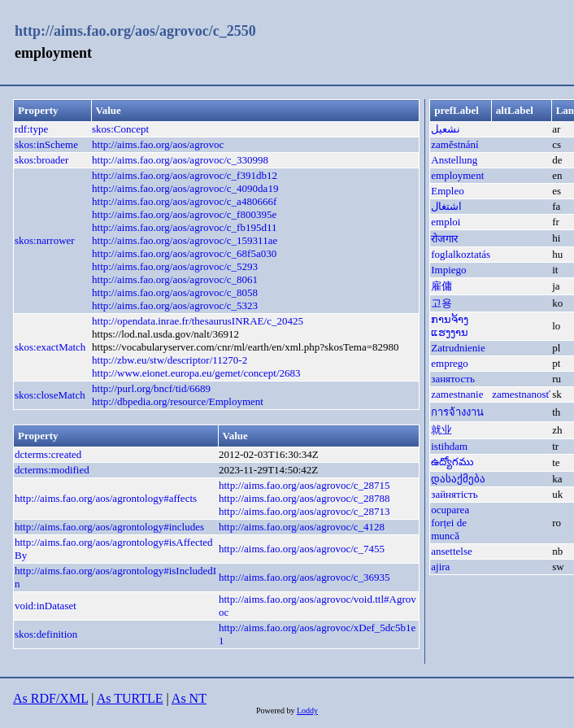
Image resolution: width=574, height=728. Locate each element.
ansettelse (452, 551)
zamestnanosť (521, 394)
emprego (449, 363)
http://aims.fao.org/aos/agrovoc (158, 144)
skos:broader (41, 160)
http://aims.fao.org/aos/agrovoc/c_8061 (175, 279)
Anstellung (454, 160)
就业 (441, 430)
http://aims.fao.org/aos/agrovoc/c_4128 (302, 527)
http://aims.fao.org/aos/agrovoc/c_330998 (180, 160)
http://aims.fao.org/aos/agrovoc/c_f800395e (184, 214)
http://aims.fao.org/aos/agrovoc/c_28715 (304, 485)
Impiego (448, 270)
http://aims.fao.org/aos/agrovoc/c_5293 (175, 266)
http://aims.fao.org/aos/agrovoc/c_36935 (304, 577)
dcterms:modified (52, 470)
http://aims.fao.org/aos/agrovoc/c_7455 (302, 549)
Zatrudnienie (458, 348)
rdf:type (31, 129)
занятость (453, 379)
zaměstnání (454, 144)
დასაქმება (458, 479)
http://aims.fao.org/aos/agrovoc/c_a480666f (184, 201)
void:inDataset (46, 606)
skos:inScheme (46, 144)
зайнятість (454, 494)
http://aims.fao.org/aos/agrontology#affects (106, 498)
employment (457, 175)
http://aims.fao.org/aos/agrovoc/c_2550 (135, 31)
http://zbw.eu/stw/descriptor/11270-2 (170, 360)
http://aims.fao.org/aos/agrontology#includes (109, 527)
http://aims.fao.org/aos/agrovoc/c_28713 (304, 511)
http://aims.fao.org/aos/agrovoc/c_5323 (175, 305)
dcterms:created (48, 454)
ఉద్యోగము (452, 462)
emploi (446, 222)
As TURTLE (130, 698)
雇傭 (441, 286)
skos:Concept (120, 129)
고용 (441, 303)
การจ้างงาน (457, 412)
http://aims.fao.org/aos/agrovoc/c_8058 (175, 292)
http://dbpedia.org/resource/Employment (178, 401)
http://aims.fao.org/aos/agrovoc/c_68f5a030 (184, 253)
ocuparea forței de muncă (450, 523)
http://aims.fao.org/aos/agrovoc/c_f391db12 (185, 175)
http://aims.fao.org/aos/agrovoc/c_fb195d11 (184, 227)
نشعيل (446, 129)
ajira (440, 567)
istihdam (449, 446)
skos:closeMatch (50, 395)
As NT (189, 698)
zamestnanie (457, 394)
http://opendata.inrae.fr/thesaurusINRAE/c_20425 (198, 321)
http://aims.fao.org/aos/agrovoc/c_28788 (304, 498)
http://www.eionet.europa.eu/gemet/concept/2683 (196, 373)
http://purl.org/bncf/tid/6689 (151, 388)
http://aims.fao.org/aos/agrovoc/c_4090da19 (185, 188)
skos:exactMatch (50, 347)
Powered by (276, 711)
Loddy (307, 711)
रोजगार (444, 239)
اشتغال (446, 206)
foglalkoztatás (461, 254)
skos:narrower (45, 240)
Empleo (447, 191)
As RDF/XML (50, 698)
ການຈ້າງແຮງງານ (450, 326)
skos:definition (46, 634)
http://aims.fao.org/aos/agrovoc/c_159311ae (185, 240)
